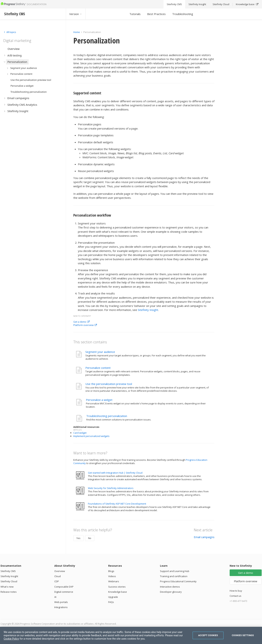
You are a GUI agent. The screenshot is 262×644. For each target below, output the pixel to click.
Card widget (80, 433)
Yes (78, 538)
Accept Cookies (208, 635)
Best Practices (156, 14)
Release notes (9, 592)
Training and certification (174, 576)
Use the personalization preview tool (109, 384)
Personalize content (98, 368)
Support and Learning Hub (175, 571)
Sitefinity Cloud (9, 581)
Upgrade (113, 597)
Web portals (61, 602)
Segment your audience (100, 352)
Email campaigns (204, 537)
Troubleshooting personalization (107, 416)
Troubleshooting (183, 14)
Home (77, 32)
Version (76, 14)
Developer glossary (171, 592)
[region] (131, 635)
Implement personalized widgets (91, 436)
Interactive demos (170, 587)
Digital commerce (64, 592)
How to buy (236, 591)
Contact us (235, 596)
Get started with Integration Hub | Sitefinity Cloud (115, 473)
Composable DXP (64, 587)
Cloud (58, 576)
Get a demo (81, 322)
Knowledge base (118, 592)
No (90, 538)
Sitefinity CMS (8, 571)
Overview (60, 571)
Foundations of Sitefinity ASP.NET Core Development (117, 504)
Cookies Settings (243, 635)
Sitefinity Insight (148, 310)
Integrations (61, 607)
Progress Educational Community (178, 581)
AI (55, 597)
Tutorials (135, 14)
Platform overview (85, 325)
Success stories (117, 587)
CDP (57, 581)
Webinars (114, 581)
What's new (7, 587)
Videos (112, 576)
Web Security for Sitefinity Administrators (111, 488)
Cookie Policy (11, 639)
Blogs (111, 571)
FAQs (111, 602)
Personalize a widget (99, 400)
